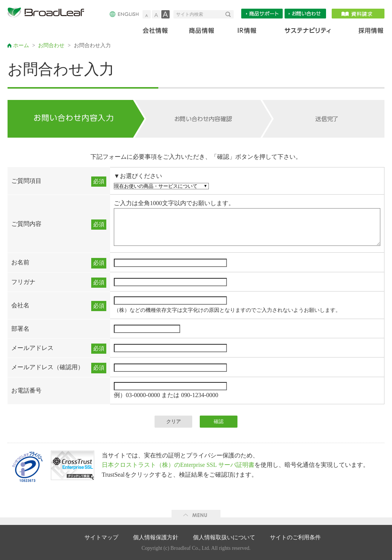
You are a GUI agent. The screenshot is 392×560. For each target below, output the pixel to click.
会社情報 (160, 32)
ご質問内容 (26, 224)
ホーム (21, 45)
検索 (230, 14)
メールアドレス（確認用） (47, 367)
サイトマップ (101, 537)
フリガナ (23, 282)
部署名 (20, 329)
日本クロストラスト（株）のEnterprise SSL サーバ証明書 (178, 465)
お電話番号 (26, 390)
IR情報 (247, 32)
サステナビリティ (308, 32)
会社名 (20, 305)
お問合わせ (51, 45)
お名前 (20, 262)
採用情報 (366, 32)
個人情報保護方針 (156, 537)
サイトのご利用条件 (295, 537)
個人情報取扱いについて (224, 537)
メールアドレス (32, 348)
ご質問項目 (26, 181)
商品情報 (202, 32)
